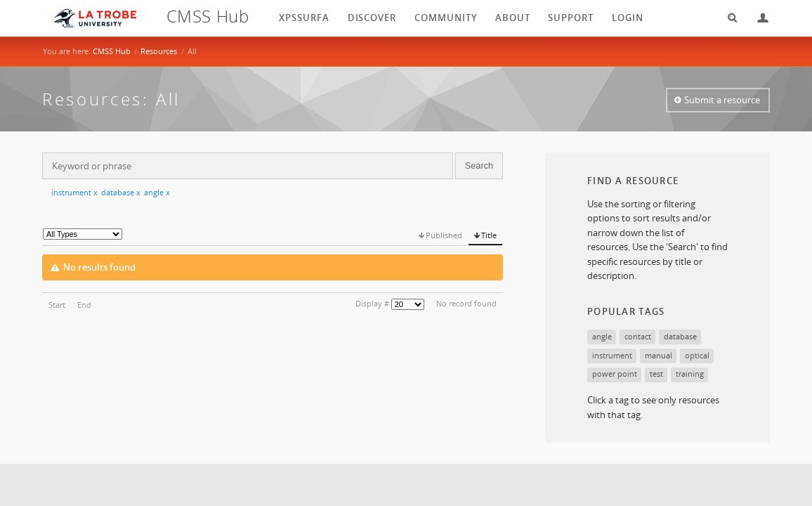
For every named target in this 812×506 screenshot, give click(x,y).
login (628, 18)
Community (446, 18)
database (121, 192)
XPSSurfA (304, 18)
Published (444, 235)
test (656, 374)
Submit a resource (722, 100)
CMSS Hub (112, 51)
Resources (159, 51)
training (690, 374)
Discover (372, 18)
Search (728, 18)
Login (757, 18)
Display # (372, 303)
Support (571, 18)
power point (615, 374)
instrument (74, 192)
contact (638, 336)
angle (157, 192)
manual (659, 355)
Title (489, 235)
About (513, 18)
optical (697, 355)
